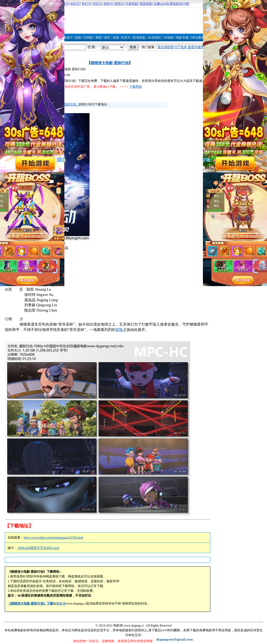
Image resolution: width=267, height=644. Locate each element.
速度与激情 (196, 47)
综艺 (107, 38)
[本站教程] (198, 38)
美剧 (99, 38)
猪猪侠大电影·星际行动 (110, 63)
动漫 (116, 38)
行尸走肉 (181, 47)
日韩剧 (88, 38)
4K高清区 (155, 38)
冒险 (119, 330)
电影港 (61, 603)
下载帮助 (136, 87)
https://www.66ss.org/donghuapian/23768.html (53, 538)
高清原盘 (139, 38)
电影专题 (182, 38)
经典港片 (66, 38)
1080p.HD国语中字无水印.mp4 (38, 548)
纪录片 (126, 38)
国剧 (78, 38)
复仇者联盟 (166, 47)
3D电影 (169, 38)
